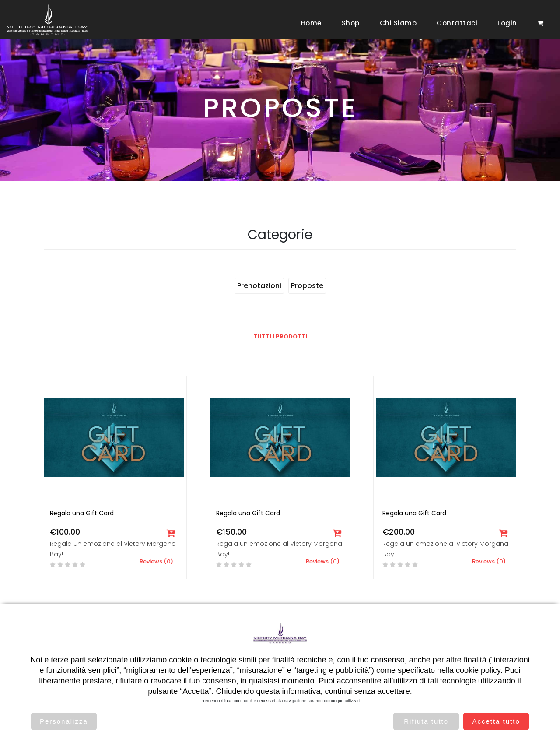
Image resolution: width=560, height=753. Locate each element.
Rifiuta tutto (426, 721)
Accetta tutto (496, 721)
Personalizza (64, 721)
